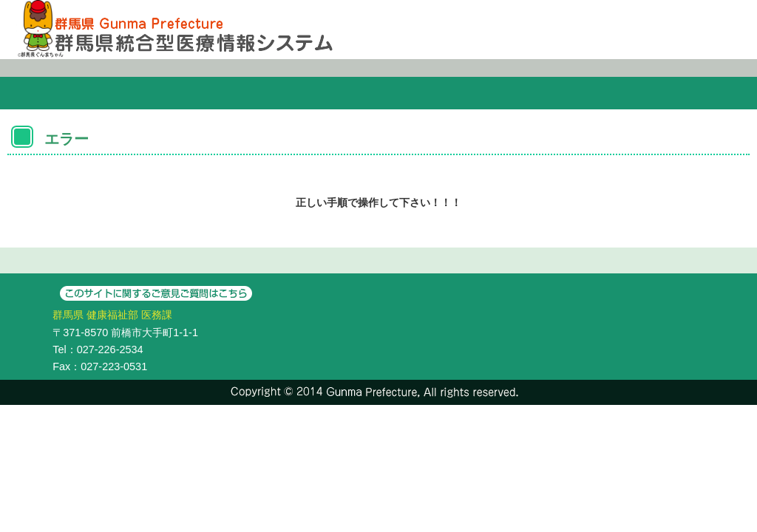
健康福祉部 (112, 315)
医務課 (157, 315)
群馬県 (68, 315)
